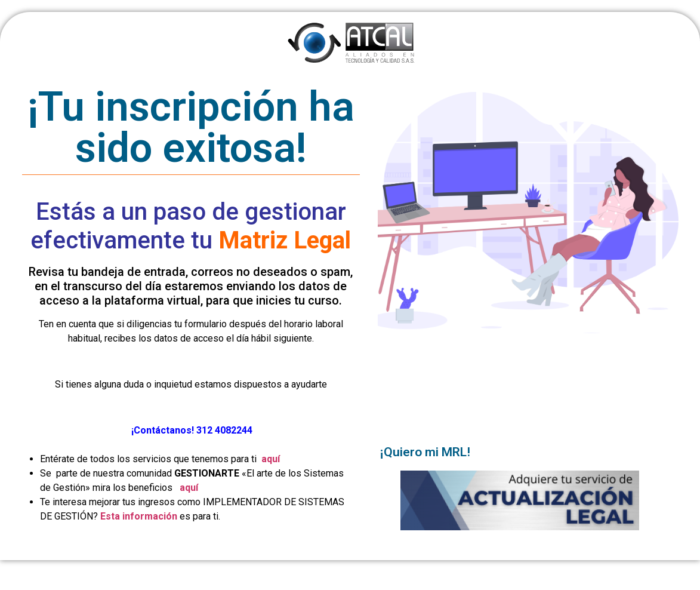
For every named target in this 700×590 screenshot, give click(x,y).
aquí (271, 459)
